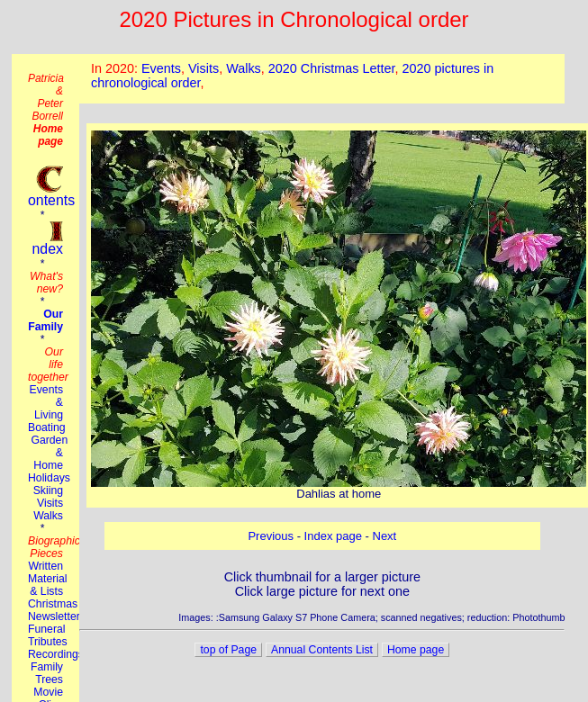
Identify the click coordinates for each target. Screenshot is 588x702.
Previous (271, 536)
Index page (333, 536)
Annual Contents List (322, 650)
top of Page (228, 650)
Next (385, 536)
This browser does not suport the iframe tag (322, 79)
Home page (416, 650)
